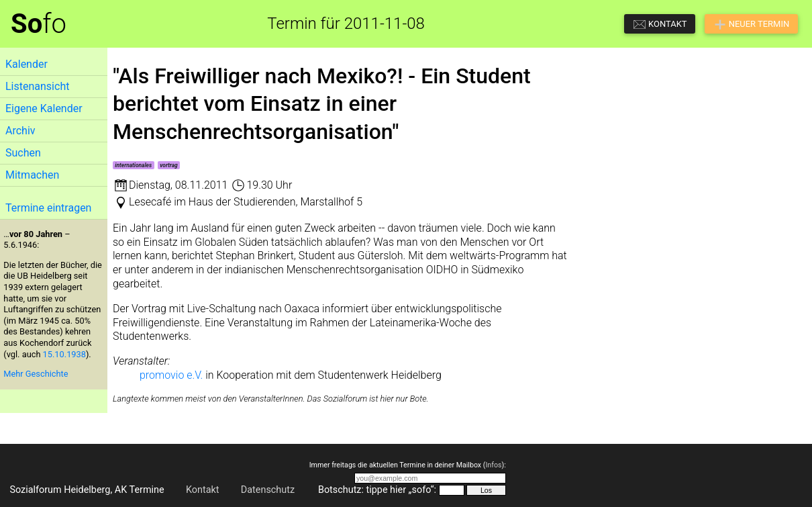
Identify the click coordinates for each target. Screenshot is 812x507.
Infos (493, 465)
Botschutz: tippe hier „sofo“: (377, 490)
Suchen (23, 153)
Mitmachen (32, 175)
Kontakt (203, 490)
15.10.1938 (64, 354)
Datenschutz (268, 490)
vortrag (168, 165)
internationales (133, 165)
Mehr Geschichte (36, 374)
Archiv (20, 131)
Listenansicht (37, 86)
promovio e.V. (171, 375)
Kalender (27, 64)
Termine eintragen (48, 208)
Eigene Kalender (44, 108)
